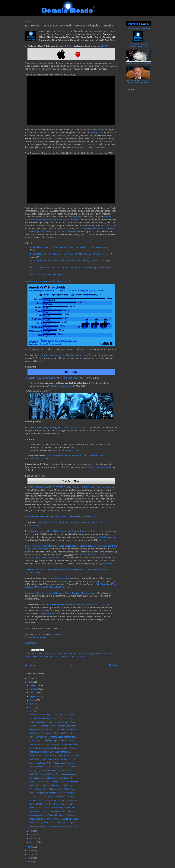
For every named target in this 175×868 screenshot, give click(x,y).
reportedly (77, 217)
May (32, 711)
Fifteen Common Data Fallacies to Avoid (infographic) (52, 789)
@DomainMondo (57, 634)
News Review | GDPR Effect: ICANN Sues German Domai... (55, 729)
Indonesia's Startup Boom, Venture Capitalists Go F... (52, 752)
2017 (30, 847)
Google (90, 654)
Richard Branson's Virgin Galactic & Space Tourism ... (52, 715)
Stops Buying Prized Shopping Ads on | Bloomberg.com (61, 593)
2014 (30, 858)
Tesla (68, 656)
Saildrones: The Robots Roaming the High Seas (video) (53, 726)
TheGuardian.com (108, 537)
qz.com (103, 540)
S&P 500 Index (71, 378)
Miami (103, 654)
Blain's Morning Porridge (101, 467)
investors (97, 654)
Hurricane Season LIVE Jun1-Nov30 (139, 63)
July (32, 704)
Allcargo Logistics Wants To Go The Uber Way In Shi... (52, 770)
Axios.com (108, 563)
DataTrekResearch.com (62, 386)
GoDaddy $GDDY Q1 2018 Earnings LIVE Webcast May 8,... (55, 800)
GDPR (83, 654)
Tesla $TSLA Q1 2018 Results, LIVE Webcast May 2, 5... (53, 823)
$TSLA (70, 46)
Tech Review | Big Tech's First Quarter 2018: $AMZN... (52, 811)
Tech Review (61, 656)
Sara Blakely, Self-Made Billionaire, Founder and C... (52, 778)
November (34, 689)
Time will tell (110, 226)
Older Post (112, 665)
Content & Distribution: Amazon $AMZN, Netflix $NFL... (53, 793)
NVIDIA (29, 656)
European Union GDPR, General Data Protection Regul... (54, 737)
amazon (35, 654)
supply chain (97, 132)
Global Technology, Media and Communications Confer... (53, 774)
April (32, 831)
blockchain (59, 654)
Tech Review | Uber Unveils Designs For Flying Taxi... (52, 785)
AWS (46, 654)
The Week (30, 378)
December (34, 685)
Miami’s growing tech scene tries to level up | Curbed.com (61, 355)
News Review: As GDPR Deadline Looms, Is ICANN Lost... (54, 782)
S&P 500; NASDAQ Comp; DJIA (139, 28)
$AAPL (106, 46)
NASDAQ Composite (45, 378)
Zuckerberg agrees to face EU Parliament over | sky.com (64, 531)
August (33, 700)
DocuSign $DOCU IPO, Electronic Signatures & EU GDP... (54, 819)
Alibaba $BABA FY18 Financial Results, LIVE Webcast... (53, 815)
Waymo (82, 656)
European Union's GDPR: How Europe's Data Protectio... (54, 767)
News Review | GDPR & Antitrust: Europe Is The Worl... (53, 808)
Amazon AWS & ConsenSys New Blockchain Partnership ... (55, 744)
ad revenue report (62, 578)
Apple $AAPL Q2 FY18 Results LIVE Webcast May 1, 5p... (54, 826)
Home (71, 665)
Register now (47, 614)
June (32, 708)
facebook (76, 654)
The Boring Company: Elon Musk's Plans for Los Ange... (53, 722)
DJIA (89, 378)
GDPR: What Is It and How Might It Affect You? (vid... (52, 741)
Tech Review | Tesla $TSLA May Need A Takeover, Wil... (53, 759)
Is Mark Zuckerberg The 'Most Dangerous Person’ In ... (53, 748)
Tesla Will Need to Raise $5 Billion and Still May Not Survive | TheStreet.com (66, 247)
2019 (30, 678)
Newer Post (30, 665)
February (34, 838)
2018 (30, 682)
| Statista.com (49, 281)
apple (41, 654)
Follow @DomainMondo (36, 637)
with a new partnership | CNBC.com (75, 605)
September (35, 696)
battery (51, 654)
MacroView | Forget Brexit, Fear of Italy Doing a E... (51, 718)
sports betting (50, 656)
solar (42, 656)
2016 (30, 851)
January (33, 842)
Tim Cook (75, 656)
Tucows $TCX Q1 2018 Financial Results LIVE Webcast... (54, 796)
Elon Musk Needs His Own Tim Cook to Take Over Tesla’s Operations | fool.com (67, 267)
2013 (30, 862)
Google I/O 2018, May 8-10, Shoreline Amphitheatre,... (52, 804)
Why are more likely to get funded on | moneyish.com (62, 516)
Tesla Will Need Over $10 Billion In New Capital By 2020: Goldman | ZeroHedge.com (69, 254)
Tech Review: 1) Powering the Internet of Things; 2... (52, 733)
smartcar (36, 656)
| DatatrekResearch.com (58, 428)
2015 (30, 854)
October (33, 693)
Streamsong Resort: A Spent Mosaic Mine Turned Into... (53, 763)
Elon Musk (68, 654)
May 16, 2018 (73, 450)
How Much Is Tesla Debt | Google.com (48, 274)
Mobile (109, 654)
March (33, 835)
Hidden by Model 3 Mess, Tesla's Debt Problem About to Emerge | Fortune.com (67, 260)
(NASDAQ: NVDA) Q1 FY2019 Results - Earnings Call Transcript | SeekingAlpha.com (71, 487)
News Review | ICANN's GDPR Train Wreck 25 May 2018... (55, 756)
